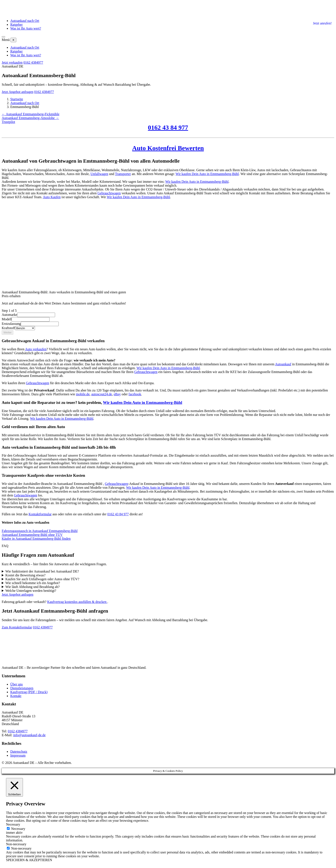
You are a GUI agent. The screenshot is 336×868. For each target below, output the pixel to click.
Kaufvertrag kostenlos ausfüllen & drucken (77, 602)
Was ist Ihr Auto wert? (26, 28)
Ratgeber (16, 25)
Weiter (7, 332)
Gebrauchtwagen (109, 193)
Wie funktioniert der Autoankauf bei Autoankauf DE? (42, 571)
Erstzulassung (11, 324)
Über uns (16, 684)
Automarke (9, 315)
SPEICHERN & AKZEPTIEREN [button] (29, 860)
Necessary (18, 829)
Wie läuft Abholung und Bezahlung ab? (32, 587)
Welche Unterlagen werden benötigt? (31, 591)
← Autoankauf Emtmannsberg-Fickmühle (31, 114)
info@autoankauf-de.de (29, 735)
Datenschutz (19, 752)
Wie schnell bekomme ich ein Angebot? (33, 583)
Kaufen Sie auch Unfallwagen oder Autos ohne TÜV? (42, 579)
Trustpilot (8, 122)
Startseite (17, 99)
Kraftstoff (8, 328)
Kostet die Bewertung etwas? (25, 575)
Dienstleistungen (22, 688)
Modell (7, 319)
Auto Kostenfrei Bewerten (168, 148)
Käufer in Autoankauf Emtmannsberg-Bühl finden (36, 539)
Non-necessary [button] (16, 844)
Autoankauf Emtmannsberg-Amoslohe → (30, 118)
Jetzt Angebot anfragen (18, 92)
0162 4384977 (33, 62)
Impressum (18, 755)
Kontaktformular (40, 514)
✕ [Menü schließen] (13, 40)
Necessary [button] (13, 824)
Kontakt (16, 696)
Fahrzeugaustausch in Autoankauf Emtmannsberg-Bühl (40, 531)
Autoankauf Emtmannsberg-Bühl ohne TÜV (32, 535)
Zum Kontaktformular (17, 627)
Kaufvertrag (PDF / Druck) (29, 692)
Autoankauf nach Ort (25, 21)
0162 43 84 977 (168, 127)
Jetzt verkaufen (12, 62)
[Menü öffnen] (3, 37)
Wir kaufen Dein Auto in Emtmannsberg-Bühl (207, 174)
